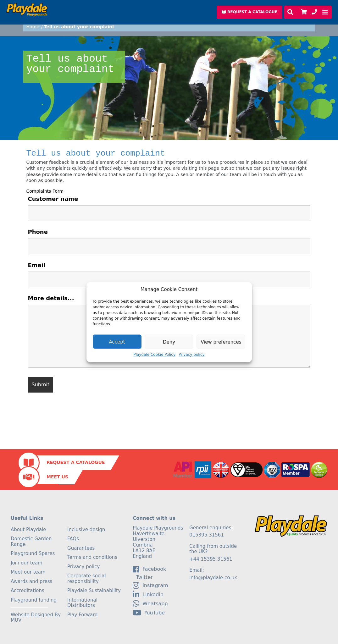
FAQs (73, 539)
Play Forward (82, 615)
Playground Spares (33, 553)
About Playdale (28, 530)
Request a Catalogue (76, 462)
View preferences (221, 342)
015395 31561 (207, 535)
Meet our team (28, 572)
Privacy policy (192, 355)
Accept (117, 342)
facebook (149, 569)
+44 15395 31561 (211, 559)
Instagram (150, 585)
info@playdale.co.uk (213, 578)
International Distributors (82, 603)
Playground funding (34, 600)
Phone (38, 232)
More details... (51, 298)
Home (33, 27)
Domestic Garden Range (31, 542)
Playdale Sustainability (94, 591)
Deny (169, 342)
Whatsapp (150, 603)
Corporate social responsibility (87, 579)
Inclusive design (86, 530)
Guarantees (81, 548)
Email (37, 265)
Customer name (53, 199)
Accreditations (28, 591)
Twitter (143, 577)
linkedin (148, 594)
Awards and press (31, 581)
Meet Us (57, 477)
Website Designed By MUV (36, 618)
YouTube (149, 613)
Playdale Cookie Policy (154, 355)
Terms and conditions (92, 557)
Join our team (27, 563)
